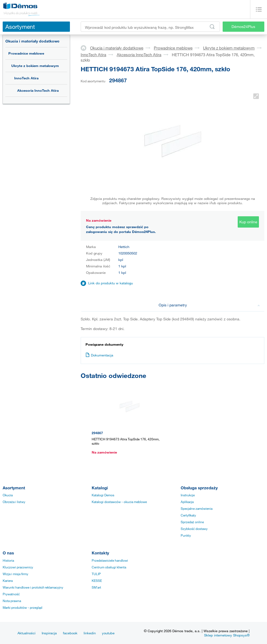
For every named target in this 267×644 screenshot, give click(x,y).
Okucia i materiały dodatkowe (32, 41)
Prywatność (11, 594)
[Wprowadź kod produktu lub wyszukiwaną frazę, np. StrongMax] (150, 27)
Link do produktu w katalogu (111, 283)
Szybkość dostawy (194, 529)
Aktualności (26, 633)
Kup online (248, 222)
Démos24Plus (243, 26)
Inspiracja (49, 633)
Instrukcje (188, 495)
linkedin (90, 633)
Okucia (8, 495)
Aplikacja (187, 502)
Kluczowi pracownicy (18, 567)
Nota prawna (12, 601)
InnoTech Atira (26, 78)
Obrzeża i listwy (14, 502)
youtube (108, 633)
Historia (8, 560)
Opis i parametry (209, 305)
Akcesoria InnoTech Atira (38, 90)
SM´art (96, 587)
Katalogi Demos (103, 495)
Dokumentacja (99, 355)
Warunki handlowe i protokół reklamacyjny (33, 587)
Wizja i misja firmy (15, 574)
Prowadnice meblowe (26, 53)
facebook (70, 633)
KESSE (97, 581)
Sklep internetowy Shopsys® (227, 635)
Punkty (186, 535)
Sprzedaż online (192, 522)
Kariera (8, 581)
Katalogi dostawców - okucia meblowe (119, 502)
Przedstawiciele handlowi (110, 560)
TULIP (96, 574)
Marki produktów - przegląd (22, 607)
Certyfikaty (188, 515)
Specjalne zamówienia (197, 508)
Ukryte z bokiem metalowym (35, 66)
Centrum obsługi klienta (109, 567)
